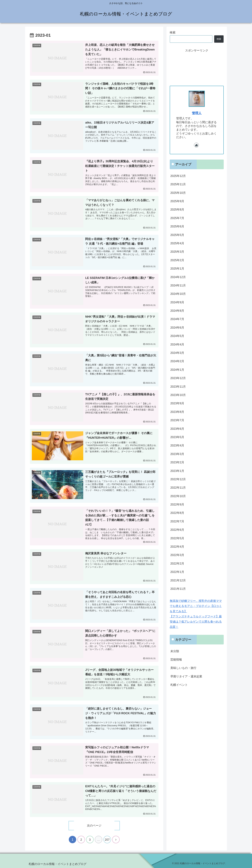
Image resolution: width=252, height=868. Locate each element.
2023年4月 (177, 445)
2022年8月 (177, 513)
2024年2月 (177, 361)
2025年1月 (177, 269)
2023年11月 (178, 387)
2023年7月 (177, 420)
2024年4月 (177, 344)
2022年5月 (177, 538)
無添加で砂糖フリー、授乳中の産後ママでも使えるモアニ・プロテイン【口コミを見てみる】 (196, 606)
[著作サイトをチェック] (196, 145)
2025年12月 (178, 176)
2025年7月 (177, 218)
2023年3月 (177, 454)
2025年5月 (177, 235)
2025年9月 (177, 201)
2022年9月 (177, 505)
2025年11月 (178, 184)
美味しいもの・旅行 (183, 668)
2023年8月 (177, 412)
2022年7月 (177, 521)
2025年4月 (177, 243)
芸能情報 (176, 660)
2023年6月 (177, 429)
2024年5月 (177, 336)
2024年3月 (177, 353)
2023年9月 (177, 403)
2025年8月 (177, 210)
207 (107, 840)
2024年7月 (177, 319)
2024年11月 (178, 285)
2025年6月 (177, 226)
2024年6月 (177, 328)
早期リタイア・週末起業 (186, 676)
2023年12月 (178, 378)
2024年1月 (177, 370)
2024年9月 (177, 302)
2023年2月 (177, 462)
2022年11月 (178, 488)
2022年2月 (177, 564)
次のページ (94, 826)
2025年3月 (177, 252)
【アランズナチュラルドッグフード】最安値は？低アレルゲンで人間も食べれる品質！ (196, 622)
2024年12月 (178, 277)
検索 (173, 32)
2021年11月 (178, 589)
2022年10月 (178, 496)
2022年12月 (178, 479)
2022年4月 (177, 547)
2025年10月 (178, 193)
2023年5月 (177, 437)
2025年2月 (177, 260)
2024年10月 (178, 294)
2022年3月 (177, 555)
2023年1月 (177, 471)
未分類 (175, 651)
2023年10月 (178, 395)
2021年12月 (178, 580)
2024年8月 (177, 311)
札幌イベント (179, 685)
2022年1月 (177, 572)
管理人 (197, 113)
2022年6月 (177, 530)
